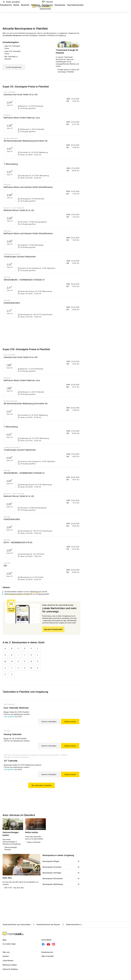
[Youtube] (48, 944)
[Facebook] (43, 944)
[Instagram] (54, 944)
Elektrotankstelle (9, 704)
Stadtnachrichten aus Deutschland (17, 924)
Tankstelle (7, 731)
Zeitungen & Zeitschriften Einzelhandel (16, 757)
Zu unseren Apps (9, 944)
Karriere (6, 956)
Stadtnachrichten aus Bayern (46, 924)
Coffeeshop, (16, 755)
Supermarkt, (8, 755)
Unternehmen (8, 961)
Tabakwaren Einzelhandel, (47, 755)
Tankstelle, (64, 755)
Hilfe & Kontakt (48, 956)
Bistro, (58, 755)
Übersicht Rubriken (10, 969)
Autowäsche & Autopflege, (29, 755)
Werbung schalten (10, 965)
